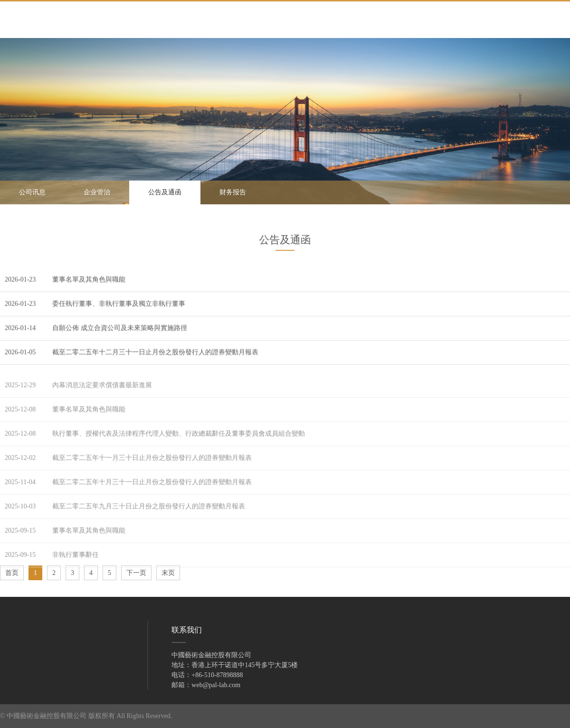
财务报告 (233, 192)
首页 (12, 573)
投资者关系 (27, 657)
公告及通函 (165, 192)
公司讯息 (32, 192)
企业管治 (97, 192)
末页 (168, 573)
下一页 (136, 573)
